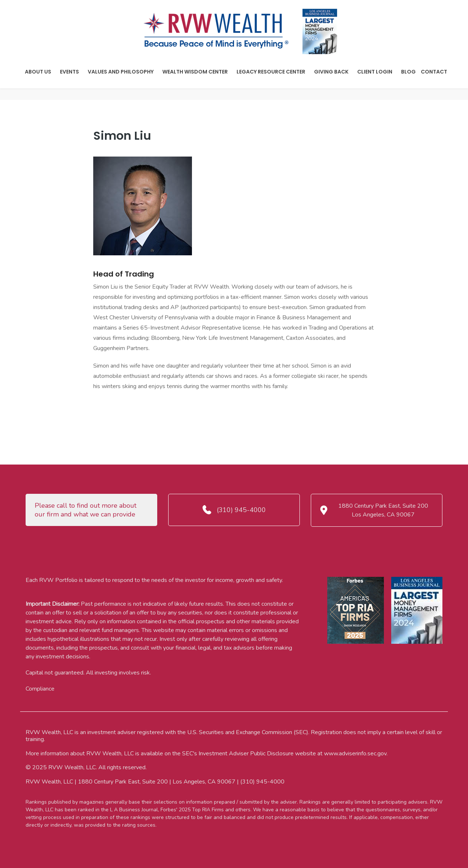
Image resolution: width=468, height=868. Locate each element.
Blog (408, 72)
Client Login (375, 72)
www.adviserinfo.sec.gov (355, 754)
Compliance (40, 689)
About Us (38, 72)
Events (69, 72)
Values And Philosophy (121, 72)
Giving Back (331, 72)
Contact (434, 72)
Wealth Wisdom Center (195, 72)
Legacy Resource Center (271, 72)
